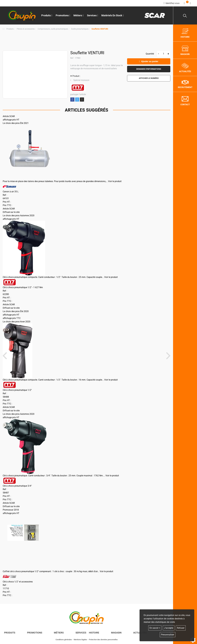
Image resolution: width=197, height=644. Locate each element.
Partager (72, 99)
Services (81, 633)
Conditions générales (64, 640)
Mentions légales (80, 640)
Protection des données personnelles (103, 640)
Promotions (63, 15)
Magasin (116, 633)
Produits (47, 15)
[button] (100, 29)
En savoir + (155, 628)
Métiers (59, 633)
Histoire (94, 633)
